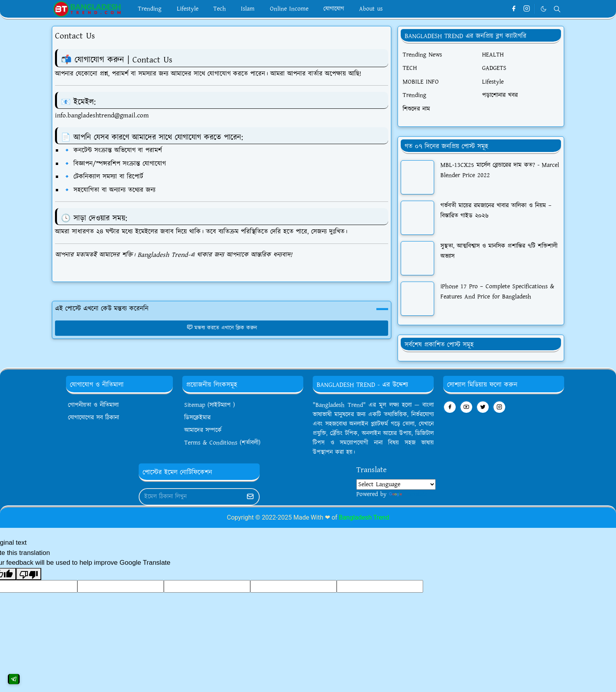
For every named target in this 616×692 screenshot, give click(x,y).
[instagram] (527, 9)
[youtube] (466, 407)
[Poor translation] (29, 574)
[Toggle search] (557, 9)
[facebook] (514, 9)
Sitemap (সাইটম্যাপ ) (210, 405)
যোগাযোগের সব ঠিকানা (93, 418)
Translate (408, 494)
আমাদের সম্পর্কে (203, 430)
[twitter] (483, 407)
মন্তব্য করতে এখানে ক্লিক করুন (222, 328)
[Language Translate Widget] (396, 484)
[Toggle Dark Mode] (544, 9)
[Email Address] (191, 497)
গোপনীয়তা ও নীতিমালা (93, 405)
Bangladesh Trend (364, 517)
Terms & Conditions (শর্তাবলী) (222, 443)
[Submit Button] (250, 497)
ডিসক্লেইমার (197, 418)
